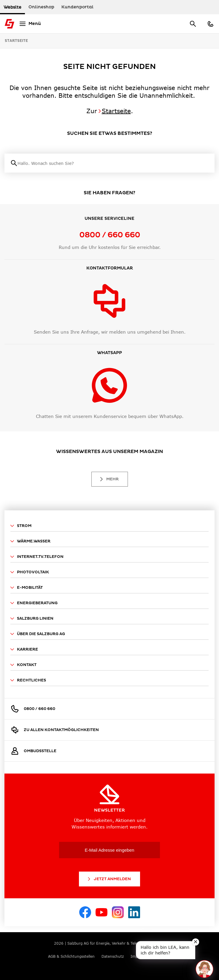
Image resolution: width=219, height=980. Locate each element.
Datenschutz (113, 956)
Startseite (16, 41)
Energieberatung (34, 603)
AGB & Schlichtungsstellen (71, 956)
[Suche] (113, 163)
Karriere (24, 649)
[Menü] (29, 24)
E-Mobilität (27, 588)
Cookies (164, 956)
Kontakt (23, 665)
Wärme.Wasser (30, 541)
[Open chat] (204, 969)
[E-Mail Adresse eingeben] (109, 850)
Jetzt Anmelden (109, 879)
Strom (21, 526)
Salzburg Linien (32, 618)
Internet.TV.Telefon (37, 557)
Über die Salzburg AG (38, 634)
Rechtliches (28, 680)
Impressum (141, 956)
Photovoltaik (30, 572)
